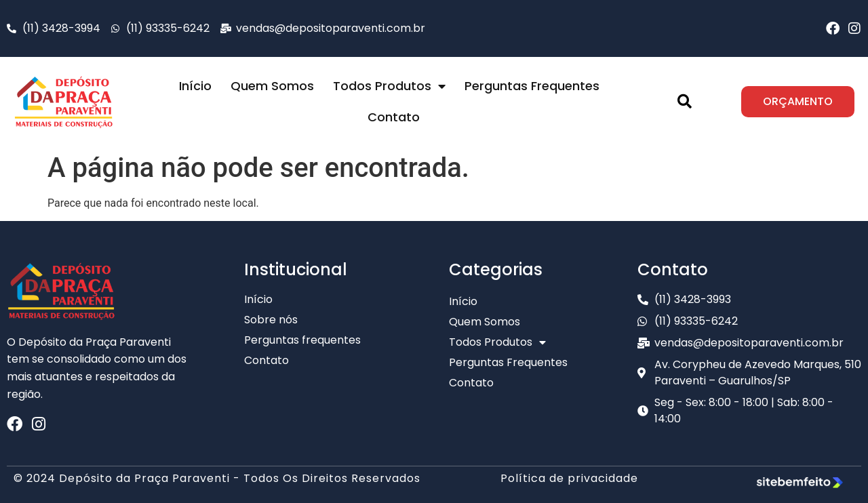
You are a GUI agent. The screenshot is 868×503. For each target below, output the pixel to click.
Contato (394, 117)
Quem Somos (272, 86)
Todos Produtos (389, 86)
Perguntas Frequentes (532, 86)
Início (195, 86)
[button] (685, 102)
